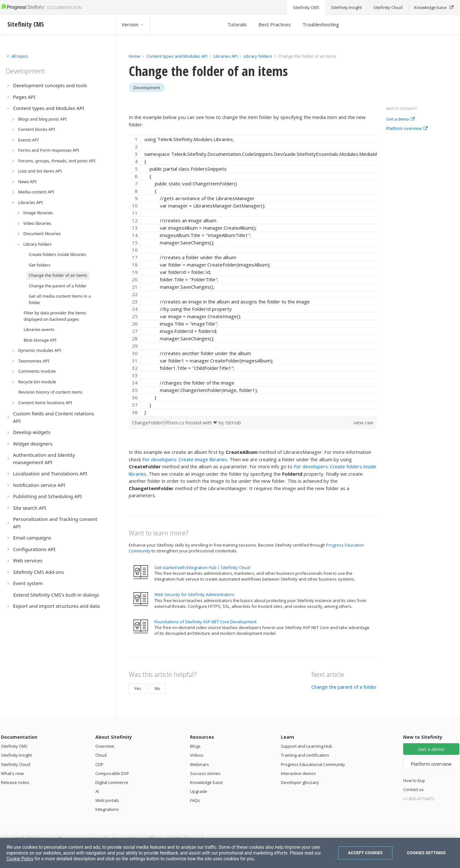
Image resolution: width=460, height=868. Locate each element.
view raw (363, 422)
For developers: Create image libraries (185, 459)
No (157, 688)
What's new (12, 773)
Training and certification (305, 755)
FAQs (195, 800)
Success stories (205, 773)
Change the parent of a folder (344, 687)
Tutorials (237, 24)
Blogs (195, 746)
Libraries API (226, 56)
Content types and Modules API (177, 56)
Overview (105, 746)
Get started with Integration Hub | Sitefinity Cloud (202, 567)
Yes (138, 688)
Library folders (258, 56)
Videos (197, 755)
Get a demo (400, 119)
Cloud (101, 755)
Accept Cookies (365, 853)
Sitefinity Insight (16, 755)
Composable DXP (112, 773)
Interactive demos (298, 773)
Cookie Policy (20, 859)
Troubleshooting (321, 24)
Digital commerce (112, 782)
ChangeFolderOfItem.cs (159, 422)
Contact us (413, 789)
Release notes (15, 782)
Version (133, 24)
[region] (253, 276)
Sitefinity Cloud (16, 764)
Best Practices (275, 24)
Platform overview (407, 129)
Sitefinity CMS (14, 746)
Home (135, 56)
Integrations (107, 809)
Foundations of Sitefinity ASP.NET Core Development (205, 622)
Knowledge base (206, 782)
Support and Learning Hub (307, 746)
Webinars (200, 764)
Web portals (107, 800)
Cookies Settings (426, 853)
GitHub (233, 422)
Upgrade (199, 791)
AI (97, 791)
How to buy (414, 780)
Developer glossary (300, 782)
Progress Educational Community (313, 764)
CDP (99, 764)
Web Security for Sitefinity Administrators (194, 594)
